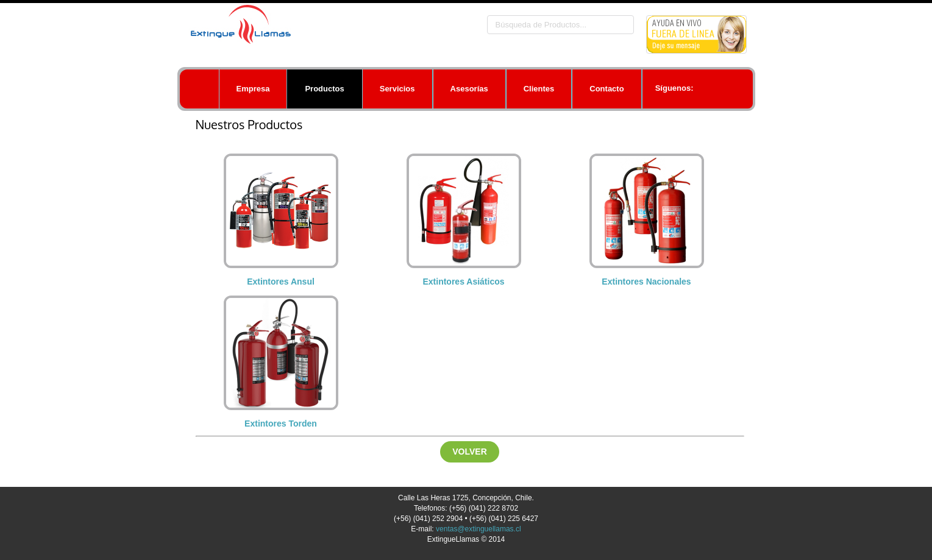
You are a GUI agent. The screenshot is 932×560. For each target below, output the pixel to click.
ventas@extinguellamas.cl (478, 529)
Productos (324, 89)
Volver (470, 452)
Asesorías (469, 89)
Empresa (253, 89)
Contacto (607, 89)
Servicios (397, 89)
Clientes (539, 89)
